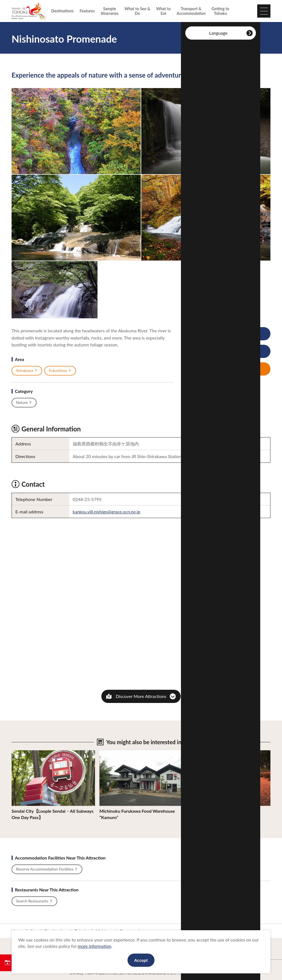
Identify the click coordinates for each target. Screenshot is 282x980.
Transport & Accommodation (191, 11)
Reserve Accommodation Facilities (47, 869)
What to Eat (163, 11)
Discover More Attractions (141, 696)
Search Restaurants (34, 901)
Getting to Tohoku (220, 11)
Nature (24, 403)
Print (212, 351)
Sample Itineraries (110, 11)
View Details (24, 753)
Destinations (62, 11)
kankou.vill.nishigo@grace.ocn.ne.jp (107, 512)
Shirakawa (27, 371)
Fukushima (60, 371)
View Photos (216, 334)
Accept (141, 960)
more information (94, 946)
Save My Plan (216, 369)
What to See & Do (137, 11)
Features (87, 11)
